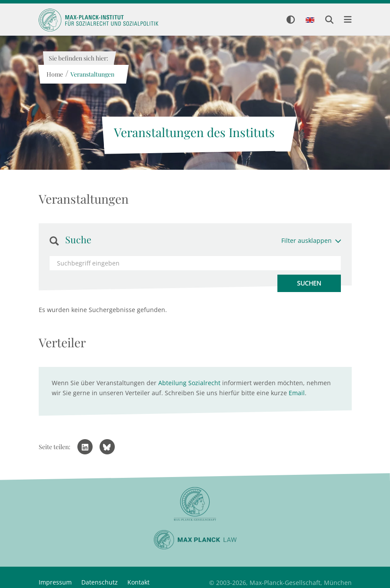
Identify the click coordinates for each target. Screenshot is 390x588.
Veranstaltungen (92, 74)
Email (297, 393)
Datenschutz (100, 582)
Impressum (55, 582)
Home (55, 74)
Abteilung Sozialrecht (189, 383)
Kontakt (138, 582)
